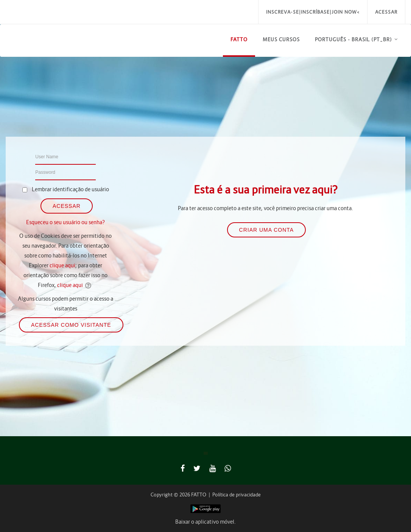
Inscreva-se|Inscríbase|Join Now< (313, 12)
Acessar (386, 12)
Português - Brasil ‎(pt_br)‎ (353, 40)
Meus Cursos (281, 40)
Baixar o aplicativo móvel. (205, 522)
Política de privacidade (237, 495)
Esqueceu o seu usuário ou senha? (65, 222)
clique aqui (62, 265)
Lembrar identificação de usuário (70, 189)
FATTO (239, 40)
